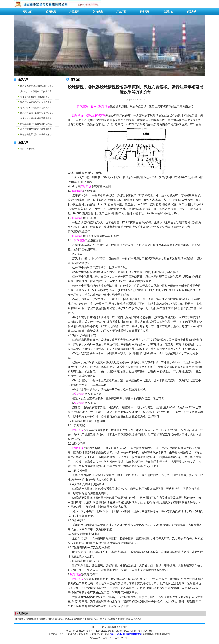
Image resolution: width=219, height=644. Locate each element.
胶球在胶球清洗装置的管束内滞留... (37, 113)
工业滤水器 (136, 619)
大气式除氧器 (66, 634)
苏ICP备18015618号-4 (120, 638)
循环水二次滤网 (71, 619)
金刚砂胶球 (165, 634)
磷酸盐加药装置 (86, 619)
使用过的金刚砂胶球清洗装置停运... (37, 118)
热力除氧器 (78, 634)
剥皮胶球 (155, 634)
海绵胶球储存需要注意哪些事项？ (36, 129)
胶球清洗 (43, 619)
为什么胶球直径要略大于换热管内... (37, 91)
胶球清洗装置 (32, 619)
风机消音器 (99, 619)
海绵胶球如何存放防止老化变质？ (36, 102)
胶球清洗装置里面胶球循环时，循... (37, 86)
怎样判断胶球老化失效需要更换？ (36, 108)
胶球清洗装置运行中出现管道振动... (37, 135)
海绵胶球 (146, 634)
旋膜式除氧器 (111, 619)
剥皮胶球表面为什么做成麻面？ (35, 97)
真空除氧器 (20, 619)
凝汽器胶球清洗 (55, 619)
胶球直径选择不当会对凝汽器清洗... (37, 124)
